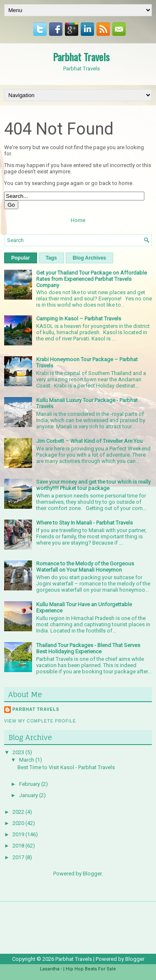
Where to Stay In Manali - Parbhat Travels (84, 523)
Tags (51, 258)
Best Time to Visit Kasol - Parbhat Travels (66, 767)
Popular (21, 258)
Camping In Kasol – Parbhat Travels (79, 319)
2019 (19, 834)
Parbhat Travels (81, 57)
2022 (19, 812)
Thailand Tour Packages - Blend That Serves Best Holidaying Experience (88, 648)
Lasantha (50, 969)
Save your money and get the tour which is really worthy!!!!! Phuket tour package (93, 485)
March (27, 760)
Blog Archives (89, 258)
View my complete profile (40, 721)
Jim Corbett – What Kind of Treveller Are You (89, 441)
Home (78, 220)
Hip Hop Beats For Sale (91, 969)
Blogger (92, 874)
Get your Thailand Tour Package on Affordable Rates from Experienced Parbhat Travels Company (92, 279)
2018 (19, 846)
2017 (19, 857)
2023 (19, 752)
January (29, 795)
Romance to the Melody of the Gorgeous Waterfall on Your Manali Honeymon (85, 567)
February (30, 784)
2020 (19, 823)
